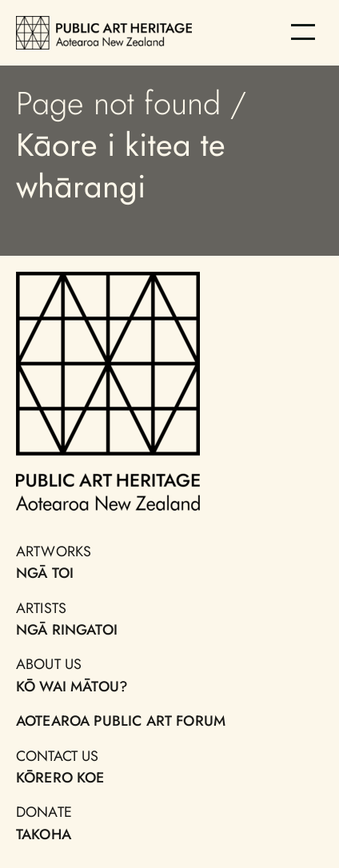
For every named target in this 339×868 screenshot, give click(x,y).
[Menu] (303, 32)
